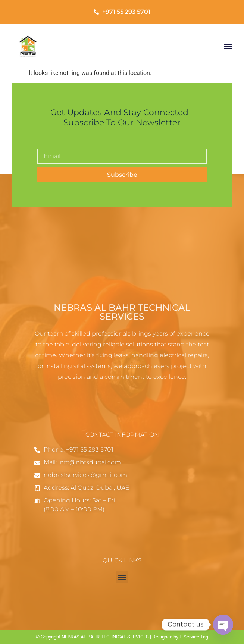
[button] (228, 46)
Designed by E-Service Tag (180, 637)
